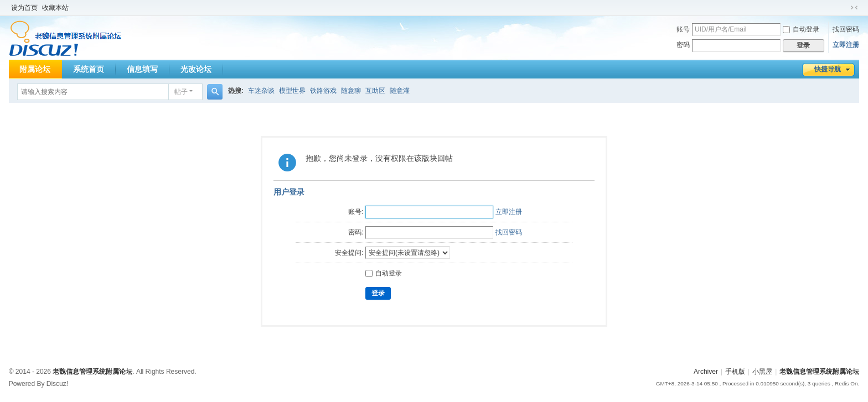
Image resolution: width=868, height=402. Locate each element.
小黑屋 (762, 372)
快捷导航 (828, 69)
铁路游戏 (323, 91)
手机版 (735, 372)
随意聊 (351, 91)
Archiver (706, 372)
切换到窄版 (854, 8)
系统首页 (89, 69)
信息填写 (142, 69)
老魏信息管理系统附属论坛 (819, 372)
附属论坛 (35, 69)
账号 (683, 29)
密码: (356, 232)
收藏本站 (55, 8)
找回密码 (846, 29)
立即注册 (846, 45)
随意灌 (400, 91)
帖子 (181, 92)
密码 (683, 45)
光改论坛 (196, 69)
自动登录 (801, 29)
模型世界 (292, 91)
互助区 (375, 91)
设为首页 (24, 8)
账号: (356, 212)
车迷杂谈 (261, 91)
